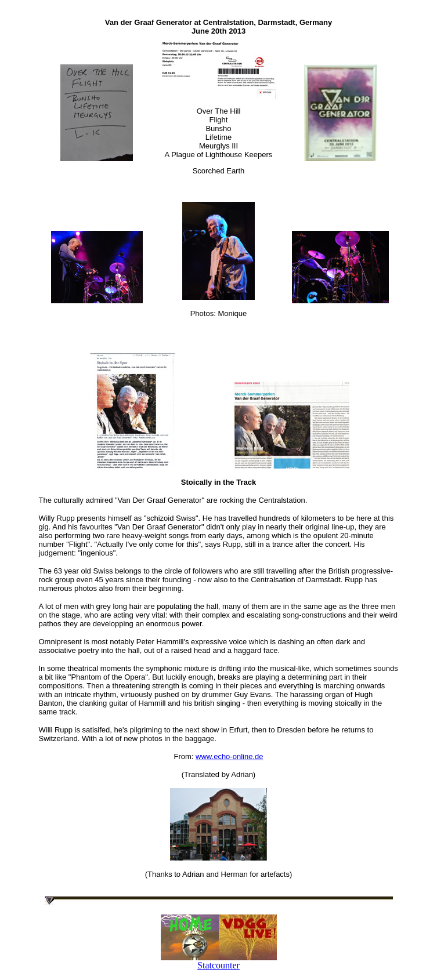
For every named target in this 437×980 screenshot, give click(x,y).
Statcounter (219, 965)
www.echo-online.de (229, 756)
